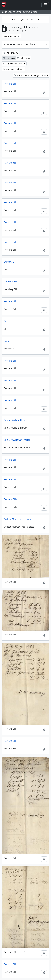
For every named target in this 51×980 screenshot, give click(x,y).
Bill (5, 321)
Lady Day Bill (10, 282)
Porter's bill (10, 84)
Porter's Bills (10, 499)
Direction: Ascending (13, 69)
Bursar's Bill (10, 262)
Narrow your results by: (26, 19)
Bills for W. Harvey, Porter (17, 440)
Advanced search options (20, 44)
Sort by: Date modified (13, 64)
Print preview (10, 53)
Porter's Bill (10, 301)
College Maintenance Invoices (19, 519)
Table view (23, 58)
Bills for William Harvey (16, 420)
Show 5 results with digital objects (31, 75)
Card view (9, 58)
